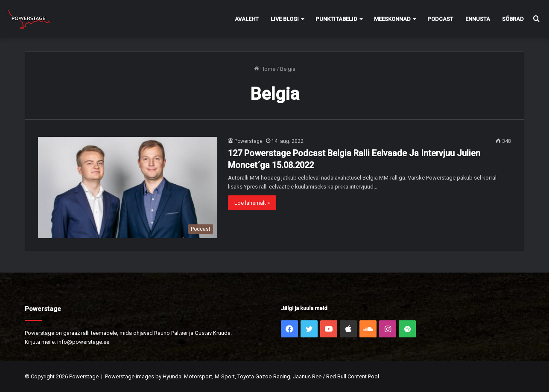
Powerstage (248, 141)
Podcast (440, 19)
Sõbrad (513, 19)
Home (265, 69)
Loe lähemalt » (252, 203)
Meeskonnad (392, 19)
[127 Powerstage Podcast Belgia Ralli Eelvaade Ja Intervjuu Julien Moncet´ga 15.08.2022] (128, 187)
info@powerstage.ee (83, 342)
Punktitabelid (336, 19)
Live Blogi (285, 19)
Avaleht (247, 19)
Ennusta (478, 19)
